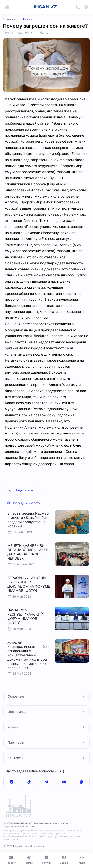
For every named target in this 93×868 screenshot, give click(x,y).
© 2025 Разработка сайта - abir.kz (24, 846)
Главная (9, 19)
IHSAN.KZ (46, 7)
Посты (28, 19)
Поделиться (21, 490)
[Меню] (82, 860)
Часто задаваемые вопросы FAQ (35, 771)
